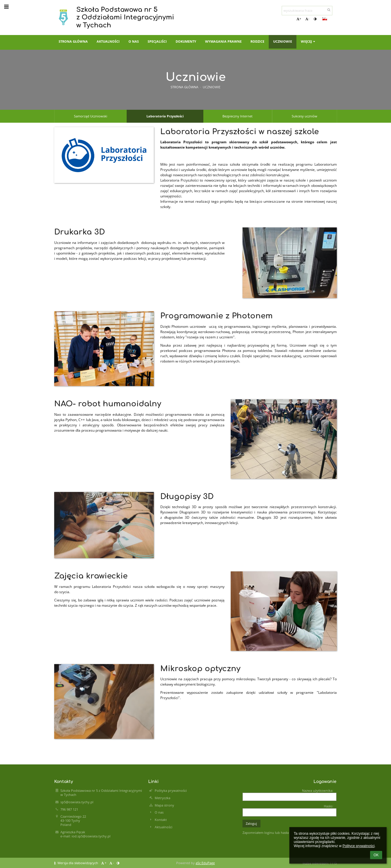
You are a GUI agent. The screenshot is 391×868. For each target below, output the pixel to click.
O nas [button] (134, 41)
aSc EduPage (205, 863)
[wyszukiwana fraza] (307, 11)
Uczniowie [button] (283, 41)
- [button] (307, 19)
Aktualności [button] (108, 41)
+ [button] (299, 19)
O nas (159, 812)
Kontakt (161, 820)
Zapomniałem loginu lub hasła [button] (266, 833)
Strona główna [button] (73, 41)
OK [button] (376, 855)
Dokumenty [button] (186, 41)
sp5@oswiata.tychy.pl (77, 802)
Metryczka (162, 798)
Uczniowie (212, 87)
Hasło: (329, 806)
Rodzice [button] (257, 41)
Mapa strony (164, 805)
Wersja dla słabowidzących (77, 863)
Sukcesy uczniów (305, 116)
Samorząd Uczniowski (91, 116)
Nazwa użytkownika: (318, 791)
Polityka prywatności (171, 791)
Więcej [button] (308, 41)
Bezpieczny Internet (237, 116)
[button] (325, 19)
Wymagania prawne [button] (223, 41)
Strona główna (184, 87)
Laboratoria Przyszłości (165, 116)
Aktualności (164, 827)
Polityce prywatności (358, 846)
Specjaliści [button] (157, 41)
